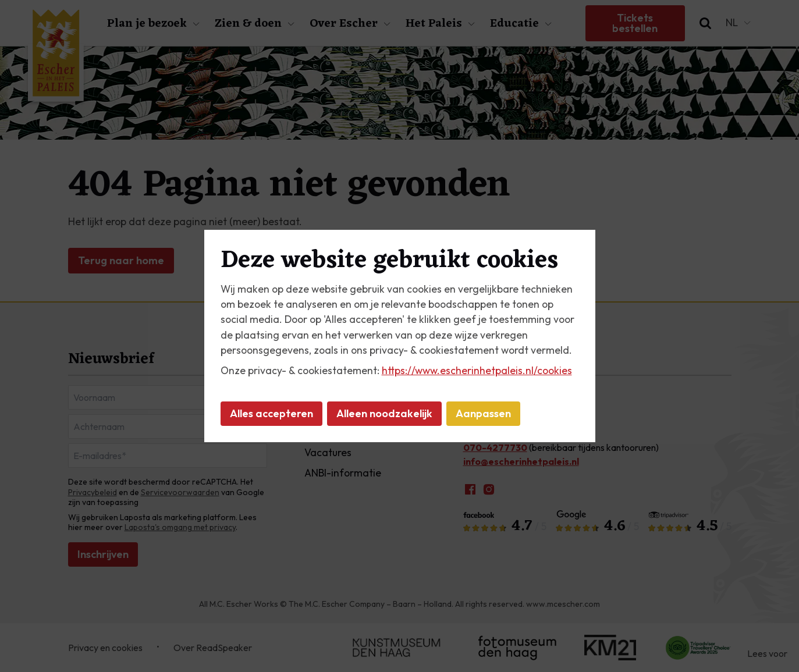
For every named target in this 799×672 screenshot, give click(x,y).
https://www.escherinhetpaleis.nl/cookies (477, 370)
